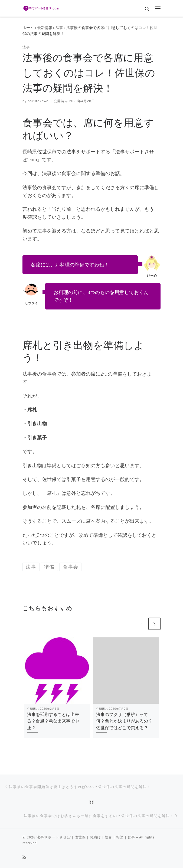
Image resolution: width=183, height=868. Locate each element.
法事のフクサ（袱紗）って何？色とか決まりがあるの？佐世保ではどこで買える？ (124, 721)
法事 (59, 28)
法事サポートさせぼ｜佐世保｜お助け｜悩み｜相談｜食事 (86, 837)
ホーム (28, 28)
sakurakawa (38, 101)
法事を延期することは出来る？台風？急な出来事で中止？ (53, 721)
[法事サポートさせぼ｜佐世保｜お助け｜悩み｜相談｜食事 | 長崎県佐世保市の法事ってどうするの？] (41, 8)
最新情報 (45, 28)
